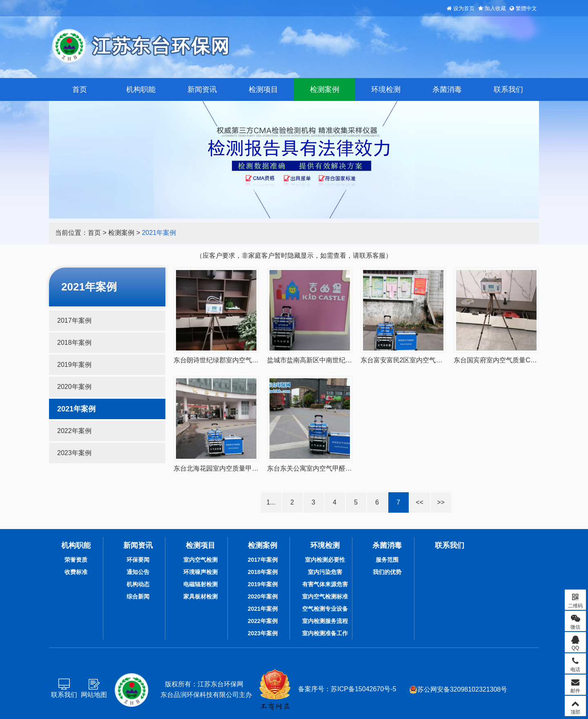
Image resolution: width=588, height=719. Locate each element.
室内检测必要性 (325, 560)
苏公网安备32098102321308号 (458, 690)
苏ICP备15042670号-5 (363, 689)
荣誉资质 (76, 560)
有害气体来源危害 (325, 584)
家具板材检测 (200, 596)
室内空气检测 (200, 560)
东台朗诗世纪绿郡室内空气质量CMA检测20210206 (248, 360)
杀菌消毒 (447, 89)
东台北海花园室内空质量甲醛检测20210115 (237, 468)
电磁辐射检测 (200, 584)
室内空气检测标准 (325, 596)
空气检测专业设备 (325, 609)
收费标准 (76, 572)
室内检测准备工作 (325, 633)
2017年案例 (74, 320)
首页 (80, 89)
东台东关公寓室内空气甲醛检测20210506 (327, 468)
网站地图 (94, 695)
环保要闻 (138, 560)
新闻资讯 (202, 89)
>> (441, 502)
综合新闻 (138, 596)
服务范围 (387, 560)
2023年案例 (74, 453)
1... (271, 502)
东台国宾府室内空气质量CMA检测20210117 (518, 360)
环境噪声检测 (200, 572)
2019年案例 (74, 365)
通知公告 (138, 572)
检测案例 (325, 89)
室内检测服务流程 (325, 621)
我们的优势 (387, 572)
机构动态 (138, 584)
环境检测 (386, 89)
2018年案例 (74, 343)
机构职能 (141, 89)
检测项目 (263, 89)
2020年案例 (74, 387)
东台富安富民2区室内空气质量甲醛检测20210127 (432, 360)
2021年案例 (159, 233)
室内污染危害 (325, 572)
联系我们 (508, 89)
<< (420, 502)
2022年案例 (74, 431)
